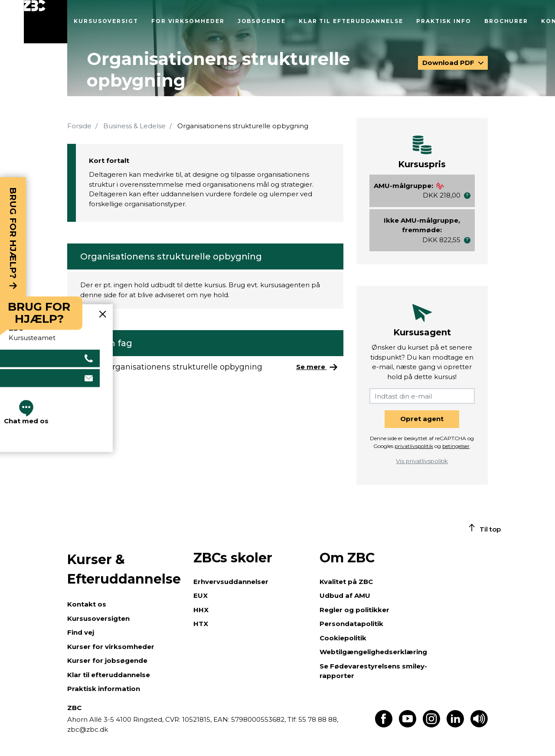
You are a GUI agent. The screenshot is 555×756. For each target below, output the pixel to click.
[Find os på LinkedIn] (455, 725)
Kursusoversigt (106, 21)
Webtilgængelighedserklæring (373, 652)
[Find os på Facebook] (384, 725)
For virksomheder (188, 21)
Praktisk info (444, 21)
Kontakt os (87, 604)
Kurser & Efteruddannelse (124, 569)
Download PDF (449, 63)
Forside (79, 126)
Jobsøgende (262, 21)
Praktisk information (104, 689)
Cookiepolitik (343, 638)
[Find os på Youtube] (408, 725)
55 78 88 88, (317, 719)
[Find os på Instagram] (431, 725)
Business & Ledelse (134, 126)
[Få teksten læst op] (479, 725)
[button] (467, 196)
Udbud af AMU (345, 595)
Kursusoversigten (98, 618)
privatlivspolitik (414, 446)
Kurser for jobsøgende (107, 660)
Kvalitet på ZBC (346, 582)
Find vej (81, 632)
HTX (201, 624)
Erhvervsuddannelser (231, 582)
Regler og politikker (354, 610)
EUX (201, 595)
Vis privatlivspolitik (422, 461)
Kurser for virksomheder (111, 647)
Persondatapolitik (351, 624)
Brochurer (506, 21)
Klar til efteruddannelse (351, 21)
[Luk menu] (46, 22)
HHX (201, 610)
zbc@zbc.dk (88, 729)
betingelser (456, 446)
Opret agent (422, 419)
